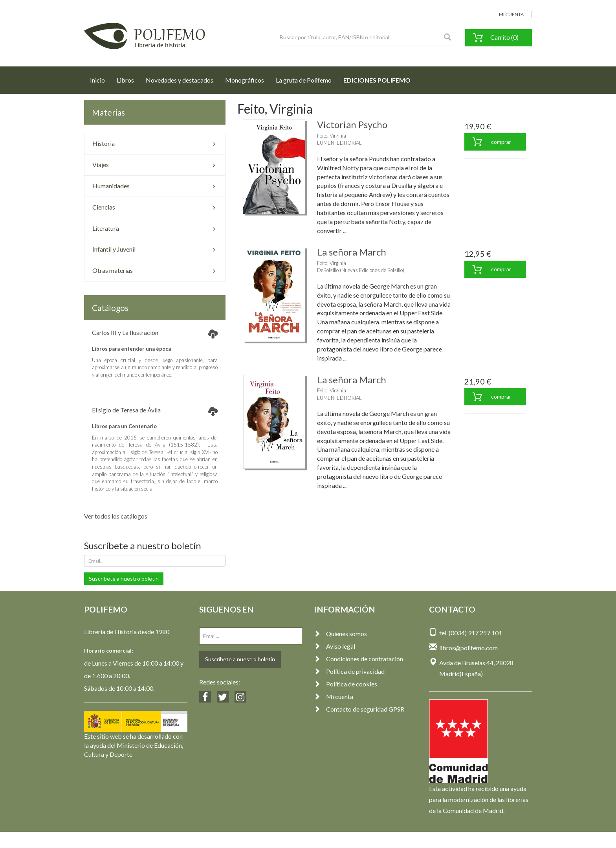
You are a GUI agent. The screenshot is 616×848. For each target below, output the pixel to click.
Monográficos (245, 80)
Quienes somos (340, 634)
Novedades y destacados (180, 80)
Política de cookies (346, 684)
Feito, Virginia (332, 136)
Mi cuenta (334, 696)
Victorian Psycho (352, 124)
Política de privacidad (349, 671)
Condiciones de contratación (358, 659)
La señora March (352, 252)
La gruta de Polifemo (304, 80)
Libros (125, 80)
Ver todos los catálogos (116, 516)
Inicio (100, 78)
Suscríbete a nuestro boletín (124, 579)
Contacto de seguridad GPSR (359, 709)
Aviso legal (335, 646)
